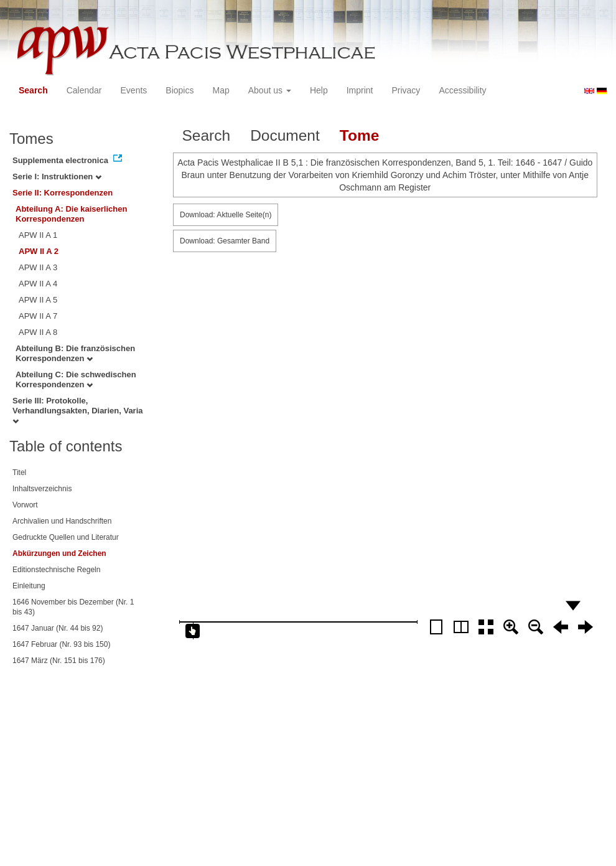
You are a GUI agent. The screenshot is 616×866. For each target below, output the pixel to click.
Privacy (406, 90)
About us (270, 90)
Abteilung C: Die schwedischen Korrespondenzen (76, 379)
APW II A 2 (39, 251)
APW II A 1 (38, 235)
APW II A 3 (38, 267)
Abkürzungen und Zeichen (59, 553)
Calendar (84, 90)
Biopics (180, 90)
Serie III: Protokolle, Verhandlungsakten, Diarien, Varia (78, 410)
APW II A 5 (38, 300)
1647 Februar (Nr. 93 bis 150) (61, 644)
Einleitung (29, 586)
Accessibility (462, 90)
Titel (19, 473)
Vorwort (25, 505)
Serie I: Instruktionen (57, 176)
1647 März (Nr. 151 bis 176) (59, 661)
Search (33, 90)
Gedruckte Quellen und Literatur (66, 537)
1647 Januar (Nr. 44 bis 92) (58, 628)
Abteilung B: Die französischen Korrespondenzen (75, 353)
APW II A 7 (38, 316)
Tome (360, 135)
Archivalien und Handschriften (62, 521)
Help (319, 90)
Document (285, 135)
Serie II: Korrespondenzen (63, 193)
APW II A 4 (38, 284)
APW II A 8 (38, 332)
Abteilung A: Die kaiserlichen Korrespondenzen (71, 214)
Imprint (360, 90)
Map (221, 90)
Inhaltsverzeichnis (42, 489)
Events (134, 90)
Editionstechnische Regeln (56, 570)
